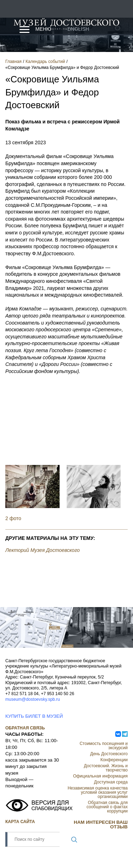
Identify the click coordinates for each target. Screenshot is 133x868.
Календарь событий (45, 62)
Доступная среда (111, 782)
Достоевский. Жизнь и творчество (106, 768)
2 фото (13, 518)
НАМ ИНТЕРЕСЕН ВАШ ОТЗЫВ (101, 825)
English (78, 29)
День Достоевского (109, 754)
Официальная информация (100, 776)
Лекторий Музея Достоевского (43, 550)
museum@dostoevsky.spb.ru (33, 699)
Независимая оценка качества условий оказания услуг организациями (98, 792)
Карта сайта (20, 822)
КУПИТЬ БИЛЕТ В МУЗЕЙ (34, 716)
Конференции (114, 760)
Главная (13, 62)
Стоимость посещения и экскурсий (104, 746)
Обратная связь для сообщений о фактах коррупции (107, 807)
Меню (43, 29)
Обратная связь (25, 728)
